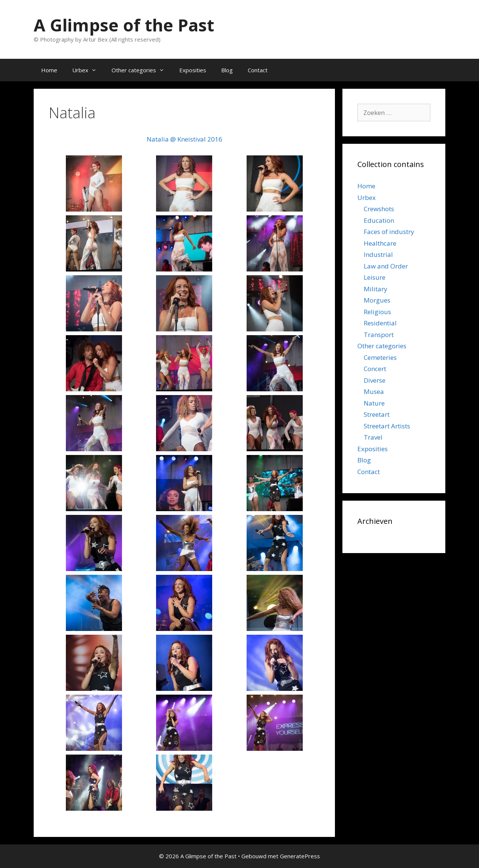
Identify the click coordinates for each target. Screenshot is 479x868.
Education (379, 220)
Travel (373, 437)
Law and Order (386, 266)
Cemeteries (380, 357)
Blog (227, 70)
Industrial (378, 254)
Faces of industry (389, 232)
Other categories (142, 70)
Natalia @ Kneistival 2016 (184, 139)
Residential (380, 323)
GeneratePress (300, 856)
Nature (374, 403)
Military (376, 289)
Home (49, 70)
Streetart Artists (387, 426)
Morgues (377, 300)
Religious (377, 312)
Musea (374, 391)
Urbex (88, 70)
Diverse (375, 380)
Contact (258, 70)
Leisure (375, 277)
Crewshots (379, 209)
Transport (379, 335)
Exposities (193, 70)
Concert (375, 369)
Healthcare (380, 243)
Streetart (377, 414)
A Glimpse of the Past (124, 25)
